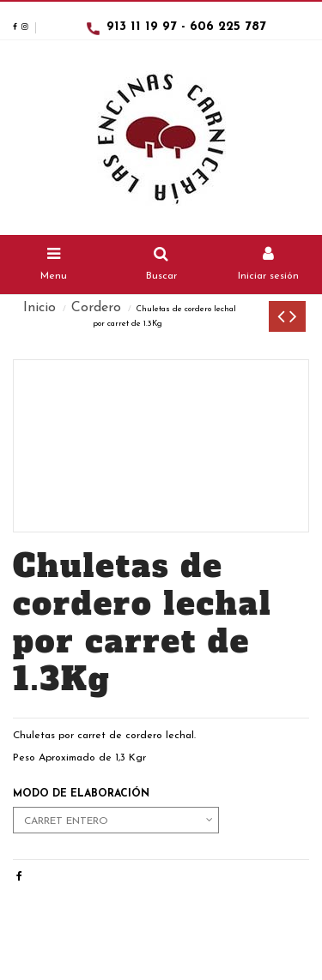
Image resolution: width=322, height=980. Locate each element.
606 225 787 (228, 27)
